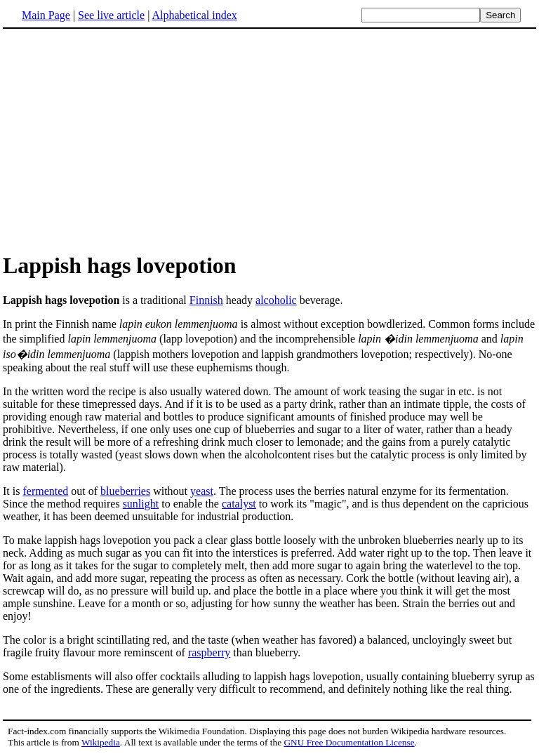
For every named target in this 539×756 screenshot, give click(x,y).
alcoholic (276, 300)
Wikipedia (101, 742)
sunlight (141, 504)
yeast (202, 491)
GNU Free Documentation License (349, 742)
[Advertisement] (269, 140)
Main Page (46, 15)
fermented (45, 491)
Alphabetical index (194, 15)
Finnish (206, 300)
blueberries (125, 491)
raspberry (209, 652)
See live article (111, 15)
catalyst (239, 504)
